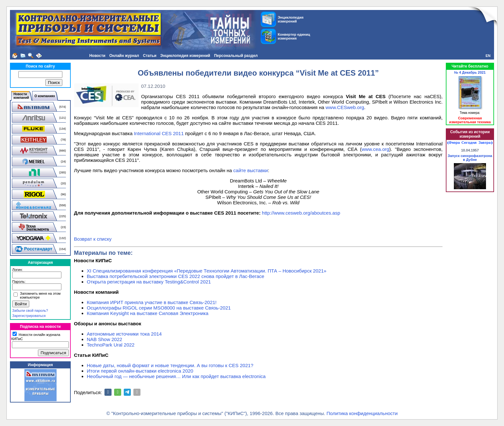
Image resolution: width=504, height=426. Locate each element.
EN (488, 56)
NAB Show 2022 (104, 339)
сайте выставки (251, 170)
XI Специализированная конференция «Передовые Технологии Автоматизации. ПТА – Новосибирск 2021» (207, 271)
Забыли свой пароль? (30, 310)
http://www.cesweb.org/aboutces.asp (301, 213)
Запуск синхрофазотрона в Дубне (470, 158)
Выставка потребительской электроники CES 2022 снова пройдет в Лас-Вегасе (175, 276)
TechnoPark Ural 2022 (111, 345)
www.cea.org (375, 149)
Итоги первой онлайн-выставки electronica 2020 (140, 371)
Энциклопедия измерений (185, 56)
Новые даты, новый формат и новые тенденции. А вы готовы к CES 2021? (170, 365)
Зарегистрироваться (29, 316)
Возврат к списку (93, 239)
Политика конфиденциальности (362, 413)
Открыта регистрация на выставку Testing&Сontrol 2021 (149, 282)
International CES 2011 (159, 133)
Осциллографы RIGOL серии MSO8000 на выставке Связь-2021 (159, 308)
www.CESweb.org (345, 107)
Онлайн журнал (124, 56)
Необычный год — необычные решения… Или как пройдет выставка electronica (176, 376)
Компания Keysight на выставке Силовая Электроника (148, 313)
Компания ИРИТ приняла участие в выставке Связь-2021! (152, 302)
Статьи (150, 56)
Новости (97, 56)
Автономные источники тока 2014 (124, 334)
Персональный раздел (236, 56)
